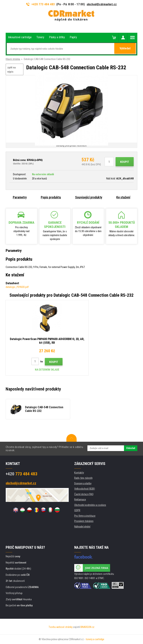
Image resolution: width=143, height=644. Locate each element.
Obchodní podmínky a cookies (90, 505)
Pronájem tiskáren (84, 521)
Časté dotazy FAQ (84, 494)
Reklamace (80, 500)
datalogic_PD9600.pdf (17, 287)
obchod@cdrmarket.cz (102, 4)
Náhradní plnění (82, 527)
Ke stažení (123, 197)
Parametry (20, 197)
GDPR (77, 510)
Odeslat (131, 448)
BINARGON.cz (87, 627)
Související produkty (89, 197)
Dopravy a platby (83, 483)
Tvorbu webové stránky (61, 627)
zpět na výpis (12, 70)
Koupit (125, 162)
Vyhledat (125, 49)
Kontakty (79, 473)
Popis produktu (51, 197)
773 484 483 (21, 474)
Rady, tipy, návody (83, 478)
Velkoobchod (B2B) (85, 489)
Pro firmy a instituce (85, 516)
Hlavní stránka (13, 59)
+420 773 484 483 (41, 4)
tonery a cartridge (95, 639)
